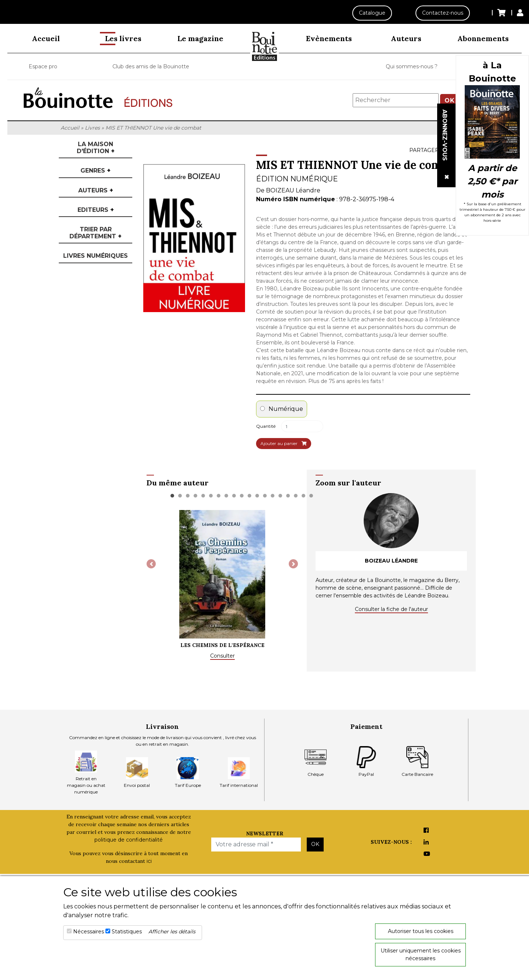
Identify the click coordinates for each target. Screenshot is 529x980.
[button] (151, 564)
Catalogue (372, 13)
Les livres (123, 38)
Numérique (282, 409)
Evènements (329, 38)
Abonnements (483, 38)
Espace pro (43, 66)
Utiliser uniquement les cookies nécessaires (421, 954)
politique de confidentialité (129, 840)
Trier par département (96, 233)
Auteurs (406, 38)
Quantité (266, 426)
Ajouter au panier (284, 443)
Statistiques (127, 932)
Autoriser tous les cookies (421, 931)
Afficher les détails (172, 932)
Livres (92, 128)
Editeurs (96, 210)
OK (315, 844)
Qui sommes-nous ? (412, 66)
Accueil (46, 38)
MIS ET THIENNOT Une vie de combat (153, 128)
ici (149, 861)
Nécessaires (89, 932)
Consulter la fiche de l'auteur (391, 609)
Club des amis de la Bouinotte (151, 66)
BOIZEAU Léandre (293, 190)
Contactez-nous (443, 13)
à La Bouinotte (492, 72)
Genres (96, 171)
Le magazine (200, 38)
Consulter (222, 656)
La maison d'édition (96, 148)
